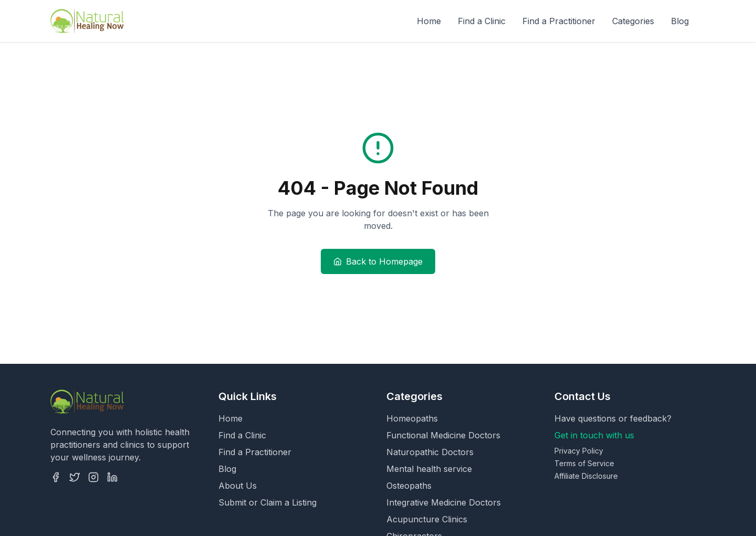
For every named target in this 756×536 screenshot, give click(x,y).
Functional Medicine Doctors (443, 435)
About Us (238, 486)
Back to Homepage (378, 261)
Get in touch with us (594, 435)
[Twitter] (75, 477)
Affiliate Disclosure (586, 476)
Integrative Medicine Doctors (444, 502)
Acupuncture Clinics (427, 519)
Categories (633, 21)
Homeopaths (412, 418)
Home (429, 21)
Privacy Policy (579, 451)
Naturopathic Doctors (430, 452)
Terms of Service (584, 463)
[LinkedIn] (112, 477)
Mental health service (429, 469)
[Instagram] (93, 477)
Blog (680, 21)
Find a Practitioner (559, 21)
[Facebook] (56, 477)
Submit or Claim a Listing (267, 502)
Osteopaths (409, 486)
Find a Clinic (482, 21)
